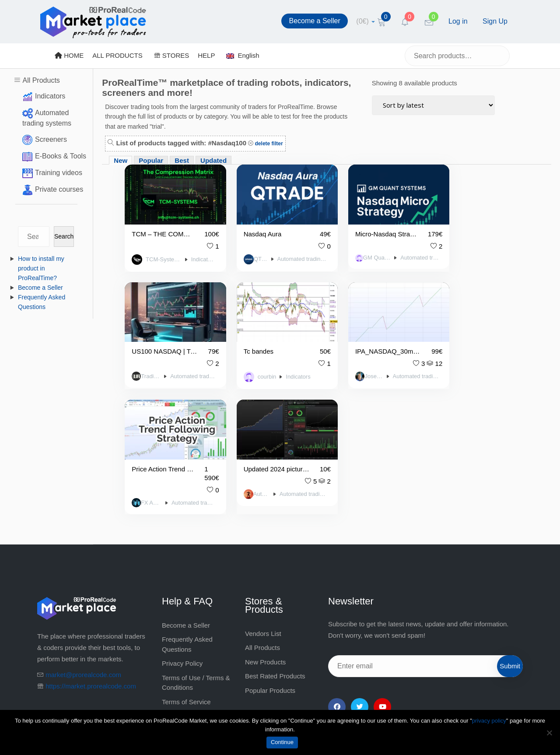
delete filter (268, 144)
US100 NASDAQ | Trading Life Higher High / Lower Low (471, 229)
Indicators (50, 96)
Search (64, 236)
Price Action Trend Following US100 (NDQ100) (366, 342)
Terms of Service (186, 574)
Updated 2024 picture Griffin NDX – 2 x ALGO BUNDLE (471, 342)
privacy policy (489, 721)
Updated (213, 160)
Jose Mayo (252, 366)
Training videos (59, 173)
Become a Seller (314, 21)
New (121, 160)
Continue (282, 742)
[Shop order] (433, 105)
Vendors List (263, 505)
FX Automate (356, 375)
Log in (458, 21)
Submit (510, 538)
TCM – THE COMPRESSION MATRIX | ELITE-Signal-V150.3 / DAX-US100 (159, 229)
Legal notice (180, 588)
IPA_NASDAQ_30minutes (264, 342)
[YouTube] (382, 579)
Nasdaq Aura (254, 229)
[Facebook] (337, 579)
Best (182, 160)
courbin (155, 367)
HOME (69, 55)
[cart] (366, 21)
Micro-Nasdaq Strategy (366, 229)
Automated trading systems (289, 254)
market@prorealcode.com (83, 546)
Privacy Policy (182, 535)
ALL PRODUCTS (117, 55)
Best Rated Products (275, 548)
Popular (151, 160)
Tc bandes (147, 342)
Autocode (458, 366)
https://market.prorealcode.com (91, 558)
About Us (175, 602)
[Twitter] (360, 579)
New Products (265, 534)
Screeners (51, 139)
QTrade (251, 254)
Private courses (59, 189)
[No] (549, 733)
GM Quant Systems (358, 253)
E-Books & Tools (61, 156)
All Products (41, 80)
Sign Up (495, 21)
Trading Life (459, 253)
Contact (173, 616)
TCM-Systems (160, 255)
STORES (172, 55)
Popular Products (270, 562)
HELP (206, 55)
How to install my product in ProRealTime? (41, 268)
